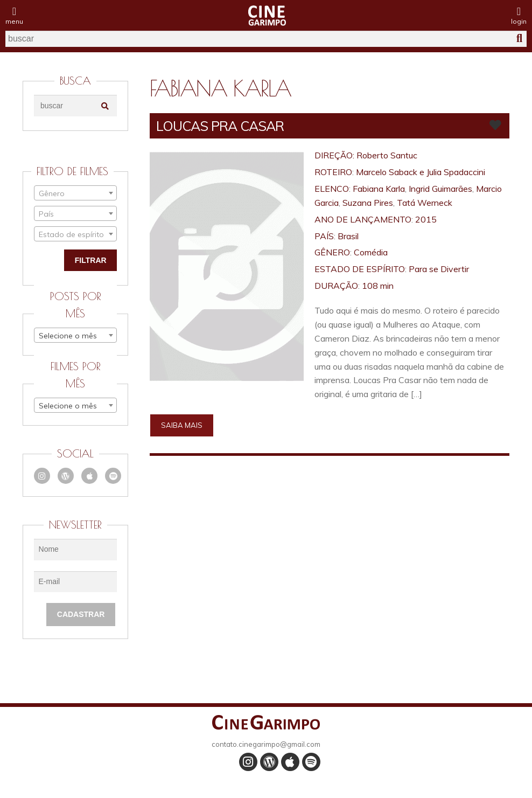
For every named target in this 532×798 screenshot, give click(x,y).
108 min (378, 286)
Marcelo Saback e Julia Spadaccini (421, 172)
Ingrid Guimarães (440, 189)
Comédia (371, 252)
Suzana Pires (368, 203)
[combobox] (76, 193)
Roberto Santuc (387, 155)
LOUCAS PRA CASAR (220, 126)
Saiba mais (182, 425)
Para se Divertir (439, 269)
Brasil (348, 236)
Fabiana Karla (379, 189)
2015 (426, 219)
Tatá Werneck (425, 203)
